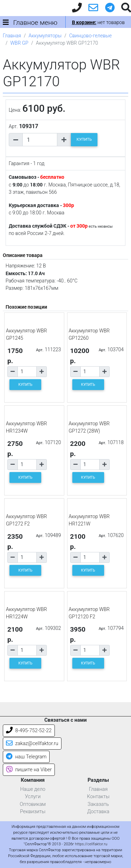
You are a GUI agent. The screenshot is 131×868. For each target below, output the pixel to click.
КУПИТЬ (84, 139)
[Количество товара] (40, 140)
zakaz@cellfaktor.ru (32, 744)
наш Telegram (26, 757)
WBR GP (20, 43)
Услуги (33, 797)
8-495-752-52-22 (29, 731)
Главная (12, 36)
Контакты (98, 797)
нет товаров (98, 22)
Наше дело (33, 789)
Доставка (98, 812)
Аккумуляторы (45, 36)
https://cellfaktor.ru (91, 844)
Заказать (98, 804)
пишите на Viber (29, 770)
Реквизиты (33, 812)
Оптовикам (33, 804)
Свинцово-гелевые (90, 36)
